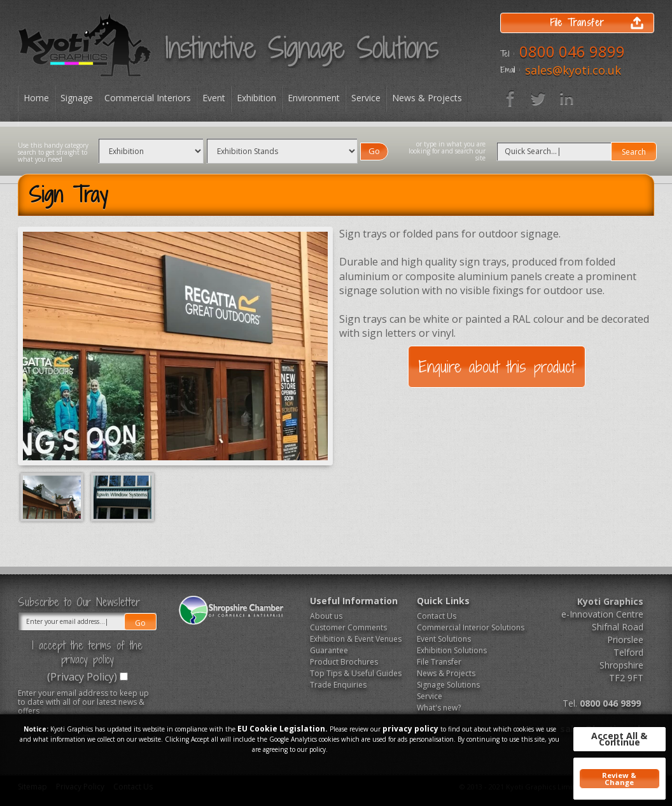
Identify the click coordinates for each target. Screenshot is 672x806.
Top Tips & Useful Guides (356, 673)
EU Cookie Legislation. (283, 729)
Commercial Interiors (148, 98)
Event (214, 98)
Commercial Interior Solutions (466, 627)
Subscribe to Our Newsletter (79, 602)
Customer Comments (348, 627)
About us (326, 616)
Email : (510, 70)
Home (36, 98)
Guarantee (329, 650)
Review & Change (619, 779)
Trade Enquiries (338, 685)
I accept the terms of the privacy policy (87, 653)
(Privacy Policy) (82, 677)
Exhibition (256, 98)
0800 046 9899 (572, 51)
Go (374, 151)
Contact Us (437, 616)
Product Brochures (344, 662)
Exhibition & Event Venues (356, 639)
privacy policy (410, 729)
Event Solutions (444, 639)
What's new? (439, 708)
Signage (77, 98)
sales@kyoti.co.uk (573, 70)
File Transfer (439, 662)
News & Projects (427, 98)
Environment (314, 98)
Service (366, 98)
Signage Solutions (448, 685)
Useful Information (354, 601)
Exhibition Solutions (452, 650)
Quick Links (443, 601)
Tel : (507, 54)
